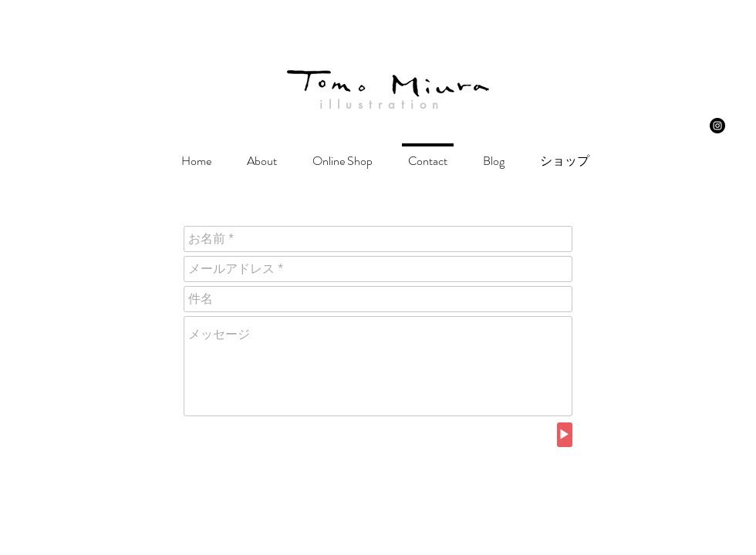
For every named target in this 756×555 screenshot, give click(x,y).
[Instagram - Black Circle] (717, 126)
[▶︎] (565, 435)
